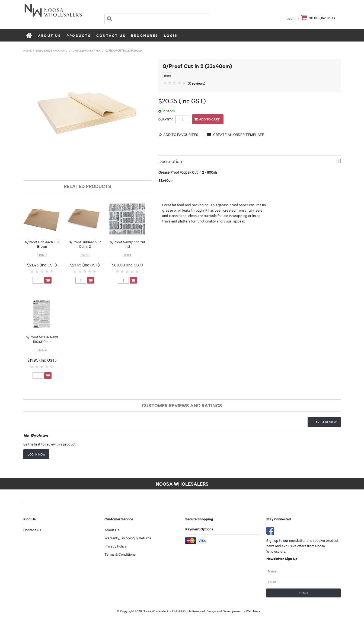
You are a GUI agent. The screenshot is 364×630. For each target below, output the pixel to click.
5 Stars (52, 271)
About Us (50, 35)
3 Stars (42, 271)
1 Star (32, 271)
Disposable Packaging (52, 50)
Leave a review (324, 422)
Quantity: (166, 119)
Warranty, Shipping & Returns (128, 538)
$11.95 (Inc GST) (42, 360)
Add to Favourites (181, 134)
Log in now (36, 454)
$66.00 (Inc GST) (127, 265)
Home (29, 35)
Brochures (145, 35)
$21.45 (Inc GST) (42, 265)
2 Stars (37, 271)
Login (291, 18)
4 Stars (47, 271)
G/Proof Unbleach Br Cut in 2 (85, 244)
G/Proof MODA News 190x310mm (42, 339)
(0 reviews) (197, 83)
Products (79, 35)
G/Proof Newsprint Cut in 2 (128, 244)
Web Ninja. (253, 611)
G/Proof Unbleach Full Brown (42, 244)
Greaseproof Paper (87, 50)
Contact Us (111, 35)
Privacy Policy (116, 546)
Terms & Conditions (120, 554)
